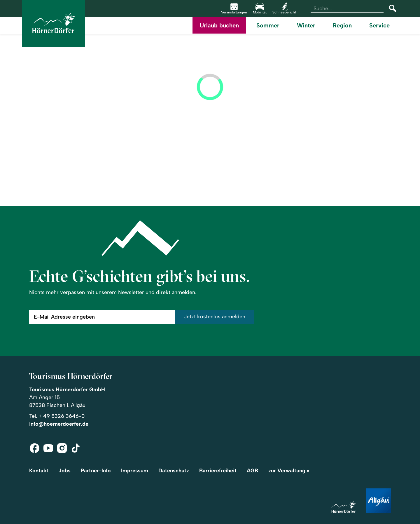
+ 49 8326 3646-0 (62, 416)
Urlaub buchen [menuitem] (219, 25)
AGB (252, 471)
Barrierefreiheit (218, 471)
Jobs (65, 471)
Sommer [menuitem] (268, 25)
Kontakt (39, 471)
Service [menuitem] (379, 25)
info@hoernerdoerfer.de (59, 424)
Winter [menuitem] (306, 25)
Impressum (135, 471)
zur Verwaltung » (289, 471)
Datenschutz (174, 471)
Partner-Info (96, 471)
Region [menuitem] (342, 25)
